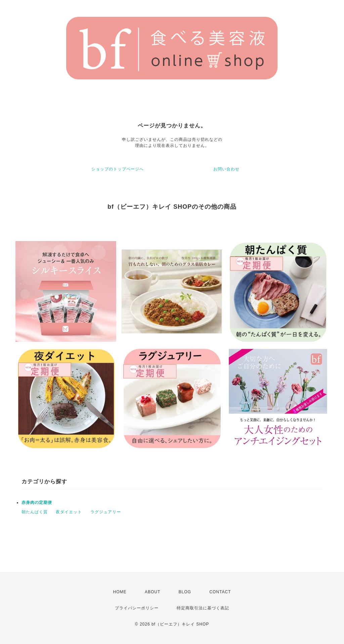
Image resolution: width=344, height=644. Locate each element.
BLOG (185, 592)
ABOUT (153, 592)
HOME (120, 592)
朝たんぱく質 (35, 512)
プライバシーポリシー (137, 608)
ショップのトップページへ (118, 169)
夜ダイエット (69, 512)
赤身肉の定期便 (37, 502)
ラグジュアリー (106, 512)
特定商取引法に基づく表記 (203, 608)
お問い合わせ (226, 169)
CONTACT (220, 592)
